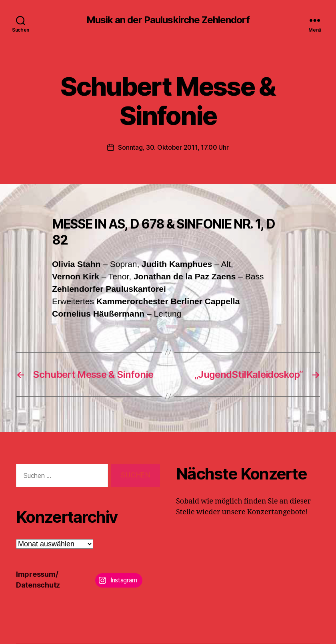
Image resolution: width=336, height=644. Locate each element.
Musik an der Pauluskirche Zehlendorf (168, 20)
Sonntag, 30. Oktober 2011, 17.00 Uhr (173, 147)
